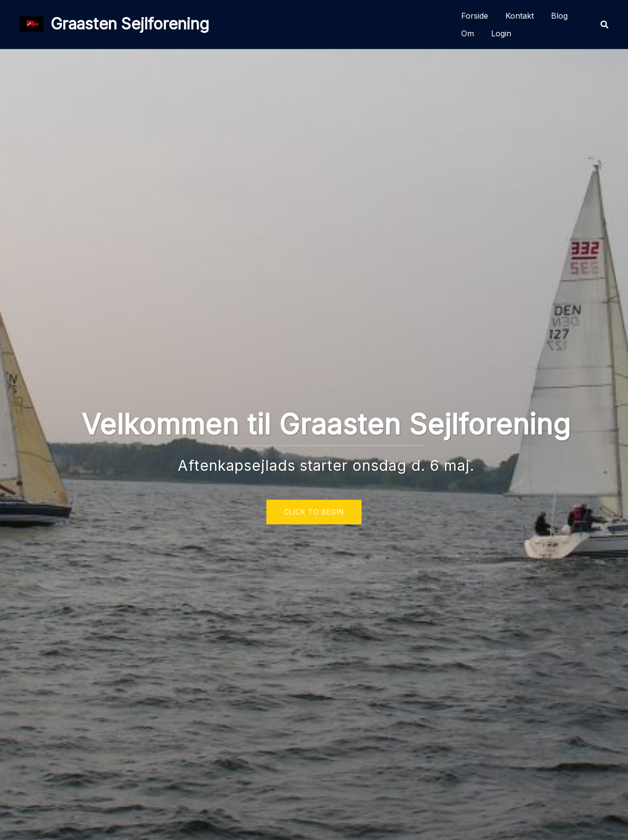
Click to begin (314, 512)
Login (501, 33)
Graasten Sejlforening (130, 24)
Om (468, 33)
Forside (475, 16)
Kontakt (520, 16)
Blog (559, 16)
